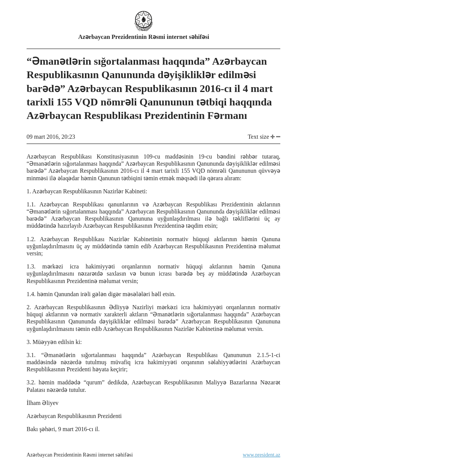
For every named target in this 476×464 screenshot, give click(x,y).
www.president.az (262, 455)
